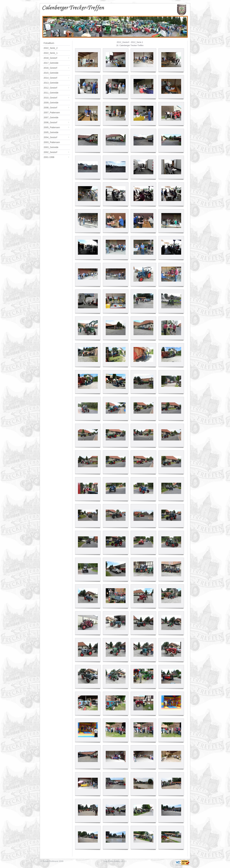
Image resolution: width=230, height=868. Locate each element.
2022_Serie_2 (51, 48)
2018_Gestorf (57, 58)
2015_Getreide (51, 73)
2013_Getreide (51, 83)
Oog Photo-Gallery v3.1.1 (115, 861)
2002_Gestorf (57, 152)
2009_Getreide (51, 103)
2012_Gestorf (57, 88)
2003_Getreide (51, 147)
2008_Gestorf (57, 108)
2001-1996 (57, 157)
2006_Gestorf (57, 122)
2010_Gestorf (57, 98)
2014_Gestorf (57, 78)
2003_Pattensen (52, 142)
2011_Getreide (51, 93)
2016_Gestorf (57, 68)
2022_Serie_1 (51, 53)
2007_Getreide (51, 117)
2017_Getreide (51, 63)
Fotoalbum (49, 43)
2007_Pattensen (52, 113)
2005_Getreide (51, 132)
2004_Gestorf (57, 137)
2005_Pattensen (57, 127)
